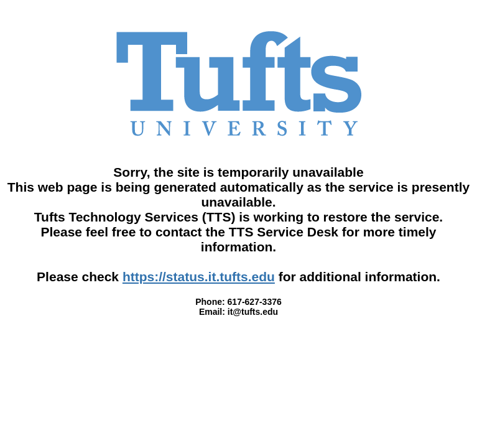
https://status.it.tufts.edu (199, 277)
